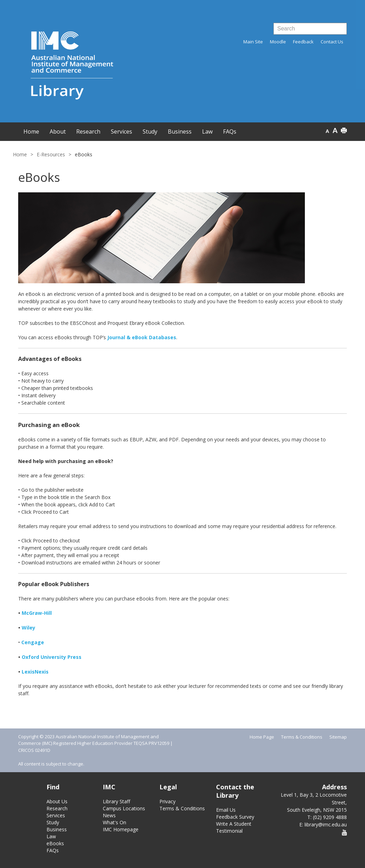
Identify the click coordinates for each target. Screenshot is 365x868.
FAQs (53, 850)
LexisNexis (35, 672)
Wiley (28, 628)
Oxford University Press (52, 657)
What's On (114, 822)
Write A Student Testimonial (234, 827)
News (109, 815)
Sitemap (338, 737)
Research (57, 808)
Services (56, 815)
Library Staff (116, 801)
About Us (57, 801)
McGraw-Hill (37, 613)
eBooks (55, 843)
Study (53, 822)
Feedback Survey (235, 817)
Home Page (262, 737)
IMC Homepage (121, 829)
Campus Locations (124, 808)
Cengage (33, 642)
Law (51, 836)
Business (57, 829)
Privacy (167, 801)
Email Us (226, 810)
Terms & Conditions (302, 737)
